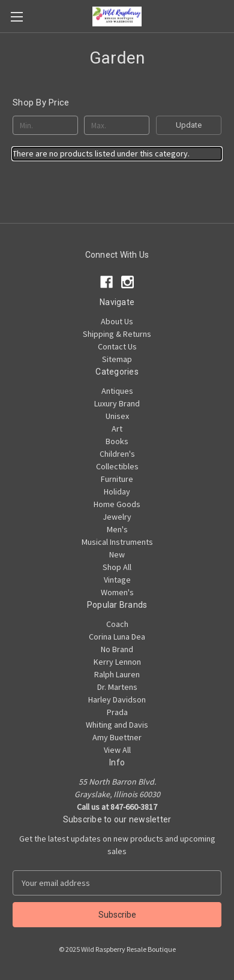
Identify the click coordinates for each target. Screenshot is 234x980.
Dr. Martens (117, 687)
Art (117, 429)
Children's (117, 454)
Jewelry (117, 517)
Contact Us (117, 346)
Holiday (117, 491)
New (117, 554)
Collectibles (117, 466)
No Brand (117, 649)
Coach (117, 624)
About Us (117, 321)
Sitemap (117, 359)
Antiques (117, 391)
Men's (117, 529)
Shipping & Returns (117, 334)
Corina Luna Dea (117, 637)
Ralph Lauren (117, 674)
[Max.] (117, 125)
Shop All (117, 567)
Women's (117, 592)
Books (117, 441)
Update (189, 125)
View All (117, 750)
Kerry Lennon (117, 662)
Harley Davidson (117, 699)
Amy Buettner (117, 737)
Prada (117, 712)
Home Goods (117, 504)
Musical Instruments (117, 542)
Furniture (117, 479)
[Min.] (45, 125)
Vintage (117, 580)
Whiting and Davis (117, 725)
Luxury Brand (117, 403)
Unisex (117, 416)
